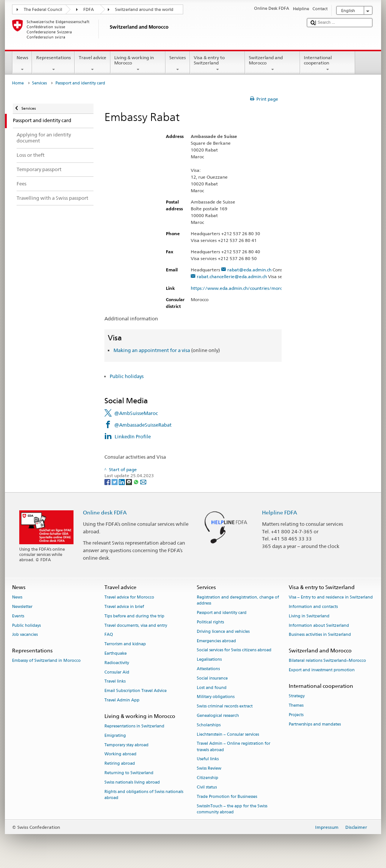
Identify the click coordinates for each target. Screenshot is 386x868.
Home (18, 83)
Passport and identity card (222, 613)
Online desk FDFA (105, 512)
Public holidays (127, 376)
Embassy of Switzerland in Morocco (46, 661)
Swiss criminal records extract (225, 706)
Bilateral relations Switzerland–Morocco (327, 661)
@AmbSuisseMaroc (136, 413)
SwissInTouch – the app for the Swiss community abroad (232, 809)
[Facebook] (108, 481)
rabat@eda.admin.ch (249, 270)
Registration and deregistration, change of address (238, 600)
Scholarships (209, 725)
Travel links (115, 682)
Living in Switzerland (309, 616)
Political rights (210, 622)
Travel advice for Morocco (129, 597)
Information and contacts (313, 607)
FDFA (89, 10)
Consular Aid (117, 672)
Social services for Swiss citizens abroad (234, 650)
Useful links (208, 759)
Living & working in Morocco (138, 64)
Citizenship (208, 778)
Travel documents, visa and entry (136, 625)
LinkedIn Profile (133, 436)
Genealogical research (218, 716)
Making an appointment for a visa (152, 350)
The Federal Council (43, 10)
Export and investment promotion (322, 670)
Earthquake (116, 653)
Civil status (207, 787)
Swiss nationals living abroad (132, 782)
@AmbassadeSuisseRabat (143, 425)
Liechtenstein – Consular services (228, 734)
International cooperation (328, 64)
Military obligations (216, 697)
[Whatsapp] (137, 481)
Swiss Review (209, 769)
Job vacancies (25, 635)
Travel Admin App (122, 700)
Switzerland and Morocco (273, 64)
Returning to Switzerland (129, 773)
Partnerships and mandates (315, 724)
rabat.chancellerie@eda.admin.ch (232, 276)
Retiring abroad (120, 764)
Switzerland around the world (144, 10)
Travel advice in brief (124, 607)
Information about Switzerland (319, 625)
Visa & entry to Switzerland (218, 64)
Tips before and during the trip (134, 616)
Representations (53, 64)
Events (18, 616)
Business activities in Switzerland (320, 635)
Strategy (297, 696)
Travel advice (92, 64)
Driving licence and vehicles (223, 631)
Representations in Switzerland (134, 726)
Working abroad (120, 754)
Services (178, 64)
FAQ (109, 635)
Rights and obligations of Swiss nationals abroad (144, 795)
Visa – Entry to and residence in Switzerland (331, 597)
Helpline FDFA (280, 512)
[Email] (143, 481)
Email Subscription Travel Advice (136, 691)
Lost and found (212, 688)
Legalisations (209, 660)
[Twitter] (115, 481)
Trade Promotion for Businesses (227, 797)
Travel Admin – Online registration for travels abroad (234, 747)
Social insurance (212, 678)
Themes (296, 705)
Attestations (208, 669)
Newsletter (22, 607)
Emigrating (115, 736)
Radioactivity (117, 663)
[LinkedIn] (122, 481)
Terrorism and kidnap (125, 644)
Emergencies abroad (216, 641)
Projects (296, 715)
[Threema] (129, 481)
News (22, 64)
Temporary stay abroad (126, 745)
